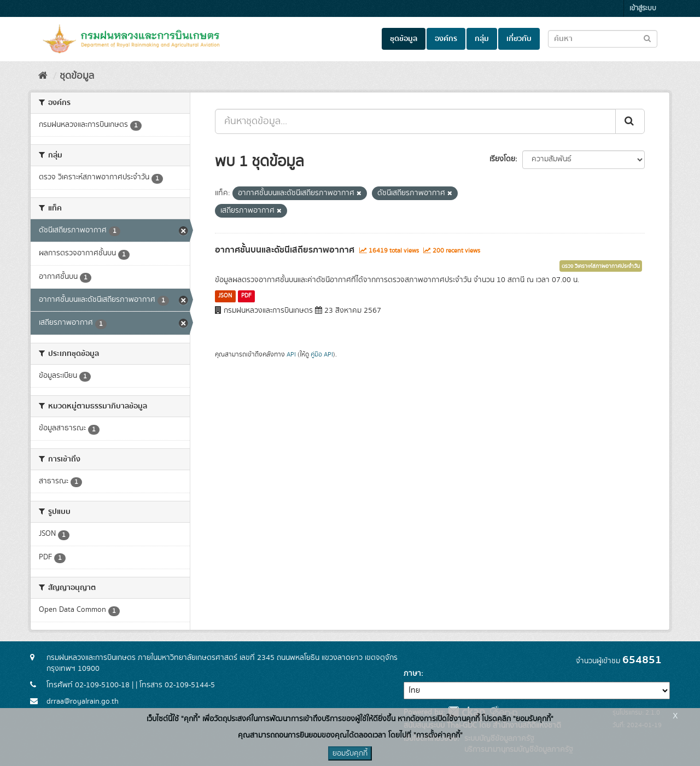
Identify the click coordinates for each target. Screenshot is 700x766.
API (291, 355)
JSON (225, 296)
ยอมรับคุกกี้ (350, 753)
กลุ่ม (482, 39)
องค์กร (446, 39)
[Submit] (630, 121)
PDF (246, 296)
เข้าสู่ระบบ (643, 8)
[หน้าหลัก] (43, 76)
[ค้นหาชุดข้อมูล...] (415, 121)
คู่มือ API (322, 355)
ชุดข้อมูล (404, 39)
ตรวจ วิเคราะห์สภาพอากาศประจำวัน (601, 266)
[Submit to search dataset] (647, 38)
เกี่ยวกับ (519, 39)
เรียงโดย (502, 159)
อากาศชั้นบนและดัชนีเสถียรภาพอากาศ (285, 250)
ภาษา (412, 674)
